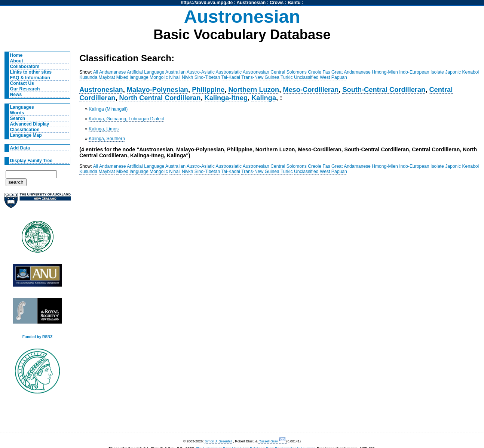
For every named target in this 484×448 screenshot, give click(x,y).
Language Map (26, 135)
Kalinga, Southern (107, 139)
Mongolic (159, 77)
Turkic (287, 77)
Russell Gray (268, 441)
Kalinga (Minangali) (108, 109)
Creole (315, 72)
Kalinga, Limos (104, 129)
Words (17, 113)
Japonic (453, 72)
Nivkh (187, 77)
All (96, 72)
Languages (22, 107)
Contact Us (22, 83)
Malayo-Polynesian (157, 89)
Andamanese (113, 72)
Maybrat (107, 77)
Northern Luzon (254, 89)
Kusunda (88, 77)
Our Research (25, 89)
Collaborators (25, 67)
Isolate (437, 72)
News (16, 95)
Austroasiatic (229, 72)
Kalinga (264, 98)
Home (16, 55)
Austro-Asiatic (201, 72)
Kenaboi (471, 72)
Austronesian (251, 3)
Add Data (20, 148)
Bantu (294, 3)
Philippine (208, 89)
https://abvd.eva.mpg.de (207, 3)
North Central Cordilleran (160, 98)
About (17, 61)
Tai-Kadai (231, 77)
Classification (25, 130)
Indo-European (414, 72)
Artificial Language (145, 72)
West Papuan (333, 77)
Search (18, 118)
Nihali (175, 77)
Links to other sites (31, 72)
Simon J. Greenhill (218, 441)
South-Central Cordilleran (384, 89)
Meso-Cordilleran (311, 89)
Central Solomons (289, 72)
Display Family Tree (31, 161)
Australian (175, 72)
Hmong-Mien (385, 72)
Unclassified (306, 77)
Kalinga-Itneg (226, 98)
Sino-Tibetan (207, 77)
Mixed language (132, 77)
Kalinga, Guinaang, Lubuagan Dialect (126, 119)
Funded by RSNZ (38, 337)
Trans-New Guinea (260, 77)
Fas (326, 72)
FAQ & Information (30, 78)
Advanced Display (30, 124)
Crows (277, 3)
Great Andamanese (351, 72)
